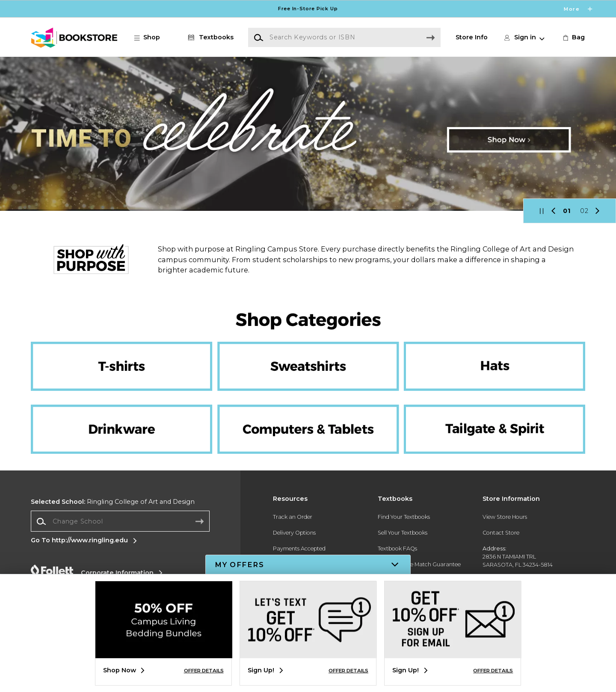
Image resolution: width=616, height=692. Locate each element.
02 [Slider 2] (584, 211)
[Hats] (489, 353)
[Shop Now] (308, 134)
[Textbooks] (209, 38)
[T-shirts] (127, 353)
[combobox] (120, 521)
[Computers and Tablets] (308, 405)
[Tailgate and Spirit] (489, 405)
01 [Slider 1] (567, 211)
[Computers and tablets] (308, 424)
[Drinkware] (127, 405)
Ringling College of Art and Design (113, 502)
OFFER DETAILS (204, 671)
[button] (151, 38)
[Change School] (120, 521)
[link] (573, 38)
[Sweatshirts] (308, 353)
